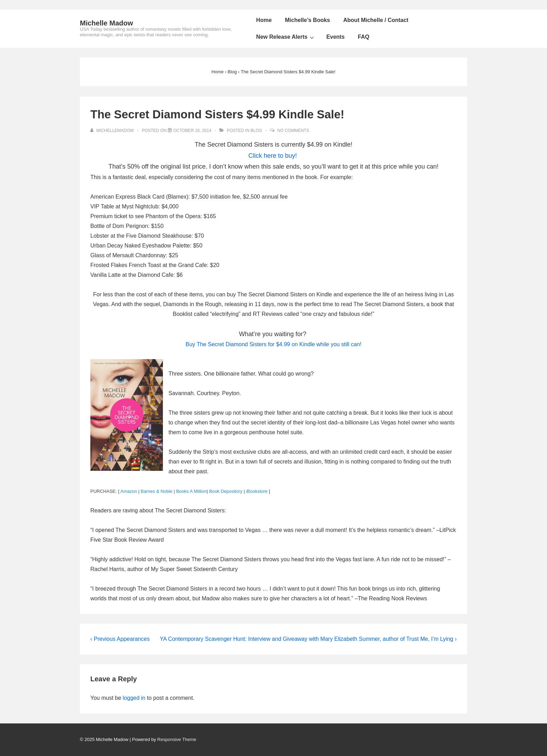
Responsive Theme (177, 739)
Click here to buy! (273, 156)
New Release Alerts (286, 37)
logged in (134, 698)
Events (335, 37)
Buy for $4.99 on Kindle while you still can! (273, 344)
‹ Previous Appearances (120, 639)
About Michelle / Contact (376, 20)
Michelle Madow (106, 23)
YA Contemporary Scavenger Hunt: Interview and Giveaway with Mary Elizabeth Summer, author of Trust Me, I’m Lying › (308, 639)
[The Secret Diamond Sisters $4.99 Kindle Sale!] (192, 131)
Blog (256, 131)
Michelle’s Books (308, 20)
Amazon (129, 491)
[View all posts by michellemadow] (113, 131)
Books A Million (191, 491)
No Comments (293, 131)
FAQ (364, 37)
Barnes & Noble (156, 491)
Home (264, 20)
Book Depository (226, 491)
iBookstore (257, 491)
